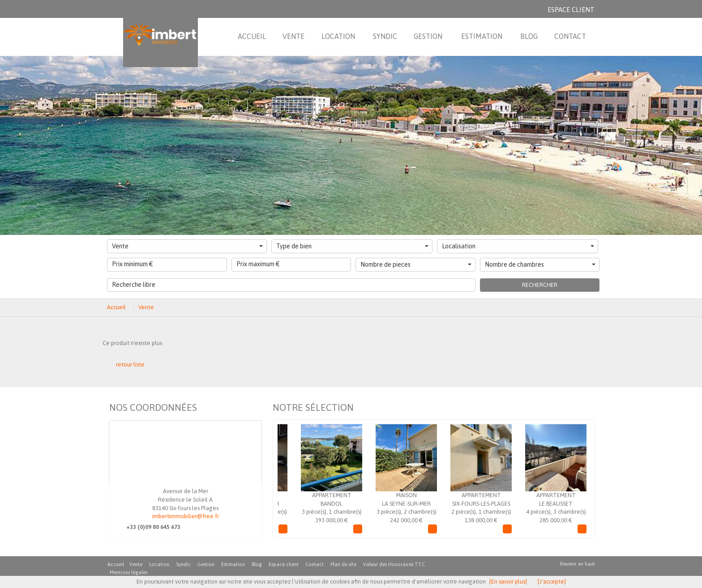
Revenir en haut (578, 564)
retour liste (130, 364)
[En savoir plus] (508, 582)
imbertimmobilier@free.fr (186, 516)
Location (159, 564)
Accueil (116, 307)
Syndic (183, 564)
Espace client (571, 10)
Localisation (518, 246)
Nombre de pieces (416, 264)
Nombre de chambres (540, 264)
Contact (315, 564)
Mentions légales (128, 572)
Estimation (233, 564)
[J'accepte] (552, 582)
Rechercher (540, 285)
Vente (187, 246)
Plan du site (343, 564)
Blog (257, 564)
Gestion (206, 564)
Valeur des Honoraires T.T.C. (395, 564)
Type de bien (352, 246)
